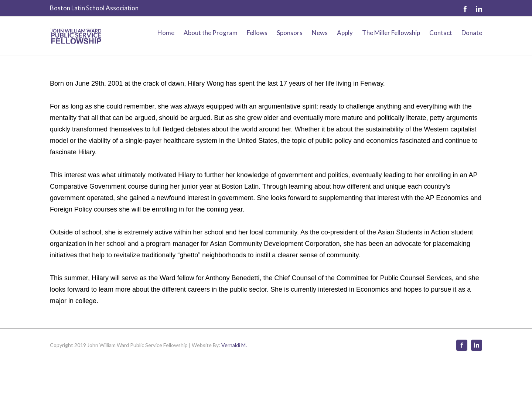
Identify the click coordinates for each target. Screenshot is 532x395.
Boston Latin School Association (94, 8)
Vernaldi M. (234, 345)
